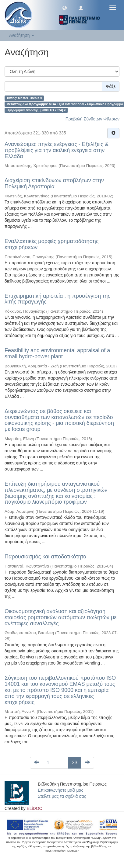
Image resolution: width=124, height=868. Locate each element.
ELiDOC (34, 808)
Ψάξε (111, 86)
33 (75, 763)
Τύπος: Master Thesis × (24, 98)
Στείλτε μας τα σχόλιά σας (62, 796)
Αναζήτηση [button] (22, 35)
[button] (65, 8)
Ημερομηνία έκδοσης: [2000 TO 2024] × (36, 110)
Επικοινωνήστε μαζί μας (60, 790)
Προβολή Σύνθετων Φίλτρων (92, 119)
